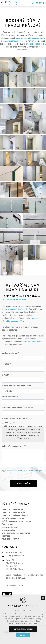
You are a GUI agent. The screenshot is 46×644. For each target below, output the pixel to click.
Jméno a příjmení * (11, 353)
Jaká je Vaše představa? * (14, 446)
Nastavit (23, 635)
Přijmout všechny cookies (23, 629)
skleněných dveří (15, 309)
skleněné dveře (38, 38)
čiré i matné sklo (37, 44)
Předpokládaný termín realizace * (18, 408)
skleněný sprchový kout (11, 41)
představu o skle (35, 342)
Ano (7, 423)
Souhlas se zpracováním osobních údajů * (24, 470)
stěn (26, 309)
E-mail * (6, 375)
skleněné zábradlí (23, 38)
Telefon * (6, 364)
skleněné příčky (17, 321)
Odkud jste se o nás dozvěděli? (16, 386)
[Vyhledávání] (33, 3)
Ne (14, 423)
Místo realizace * (10, 397)
